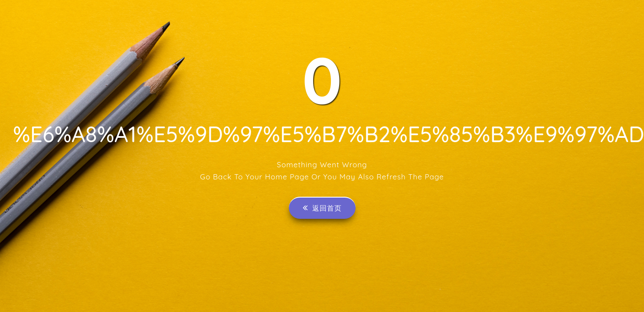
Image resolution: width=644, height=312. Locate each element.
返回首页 (322, 208)
